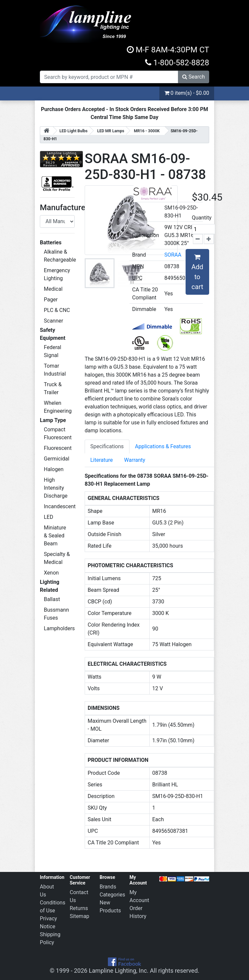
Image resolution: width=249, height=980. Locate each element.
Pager (51, 300)
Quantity (202, 218)
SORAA (173, 255)
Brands (108, 887)
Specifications (107, 446)
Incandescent (59, 506)
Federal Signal (52, 351)
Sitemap (80, 916)
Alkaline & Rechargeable (59, 256)
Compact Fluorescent (58, 433)
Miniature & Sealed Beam (55, 536)
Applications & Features (163, 446)
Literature (102, 460)
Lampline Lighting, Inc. (119, 971)
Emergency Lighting (57, 274)
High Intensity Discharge (56, 488)
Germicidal (57, 459)
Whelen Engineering (58, 407)
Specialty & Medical (57, 558)
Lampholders (59, 628)
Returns (79, 908)
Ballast (52, 599)
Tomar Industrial (55, 370)
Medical (53, 289)
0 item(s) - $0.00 (187, 93)
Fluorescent (58, 448)
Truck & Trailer (53, 388)
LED (48, 517)
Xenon (51, 573)
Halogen (54, 469)
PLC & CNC (57, 310)
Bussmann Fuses (56, 614)
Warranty (135, 460)
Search (194, 77)
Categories (112, 895)
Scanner (53, 321)
